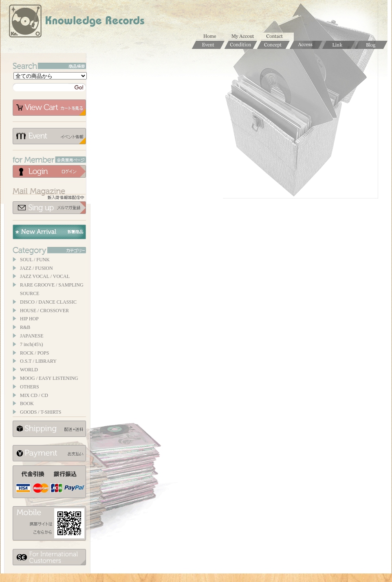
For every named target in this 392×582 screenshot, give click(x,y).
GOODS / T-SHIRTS (41, 412)
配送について (49, 429)
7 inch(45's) (31, 344)
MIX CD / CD (34, 395)
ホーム (212, 37)
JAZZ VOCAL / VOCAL (45, 276)
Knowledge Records (76, 22)
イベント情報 (49, 136)
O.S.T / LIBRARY (38, 361)
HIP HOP (29, 319)
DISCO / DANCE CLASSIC (48, 302)
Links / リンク (339, 45)
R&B (25, 327)
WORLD (29, 370)
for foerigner (49, 557)
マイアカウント (245, 37)
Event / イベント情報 (208, 45)
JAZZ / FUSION (36, 268)
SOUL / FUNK (35, 260)
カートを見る (49, 108)
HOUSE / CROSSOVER (44, 311)
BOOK (27, 403)
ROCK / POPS (34, 353)
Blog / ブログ (371, 45)
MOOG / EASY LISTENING (49, 378)
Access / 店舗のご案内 (306, 45)
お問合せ (277, 37)
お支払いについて (49, 453)
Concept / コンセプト (273, 45)
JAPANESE (32, 336)
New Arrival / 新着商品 (49, 232)
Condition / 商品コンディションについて (241, 45)
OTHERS (30, 387)
